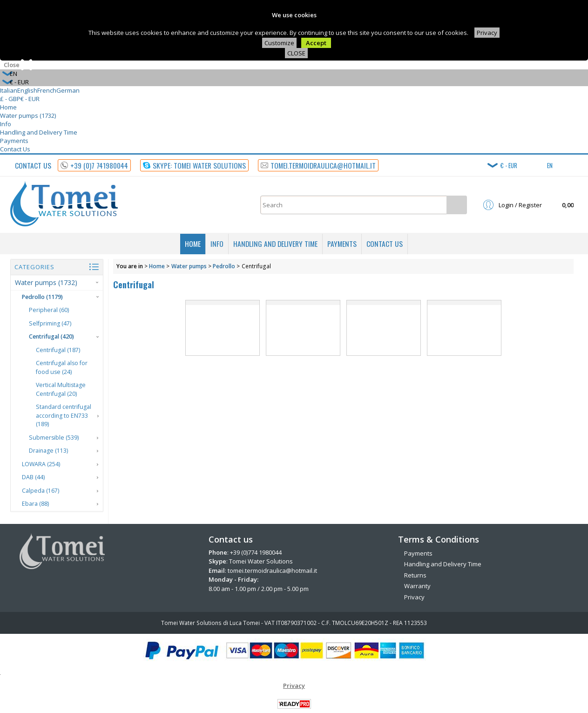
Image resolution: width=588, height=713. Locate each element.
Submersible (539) (54, 438)
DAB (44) (33, 477)
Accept (316, 43)
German (68, 90)
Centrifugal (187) (58, 350)
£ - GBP (10, 99)
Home (8, 107)
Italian (9, 90)
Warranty (417, 586)
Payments (14, 141)
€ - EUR (30, 99)
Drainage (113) (48, 451)
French (47, 90)
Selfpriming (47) (50, 323)
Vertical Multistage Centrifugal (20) (61, 389)
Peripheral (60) (49, 310)
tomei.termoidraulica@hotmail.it (272, 570)
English (27, 90)
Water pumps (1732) (28, 115)
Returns (415, 575)
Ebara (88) (35, 504)
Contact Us (15, 149)
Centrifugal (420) (51, 336)
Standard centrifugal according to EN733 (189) (64, 415)
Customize (279, 43)
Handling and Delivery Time (39, 132)
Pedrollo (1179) (42, 297)
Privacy (487, 33)
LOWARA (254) (41, 464)
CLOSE (296, 53)
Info (6, 124)
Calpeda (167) (41, 491)
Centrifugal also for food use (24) (62, 367)
